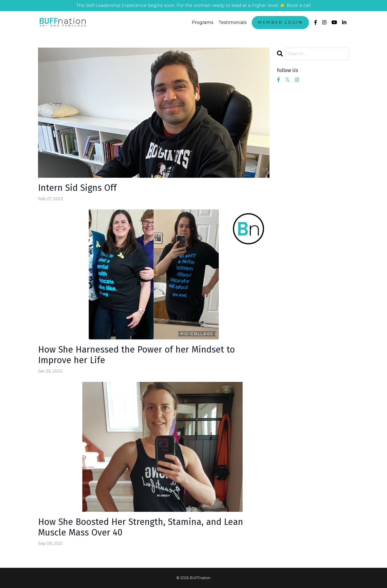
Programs (203, 22)
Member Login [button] (280, 22)
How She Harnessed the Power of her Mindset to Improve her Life (136, 355)
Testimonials (233, 22)
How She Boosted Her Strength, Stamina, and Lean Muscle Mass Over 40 (141, 527)
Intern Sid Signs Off (77, 188)
